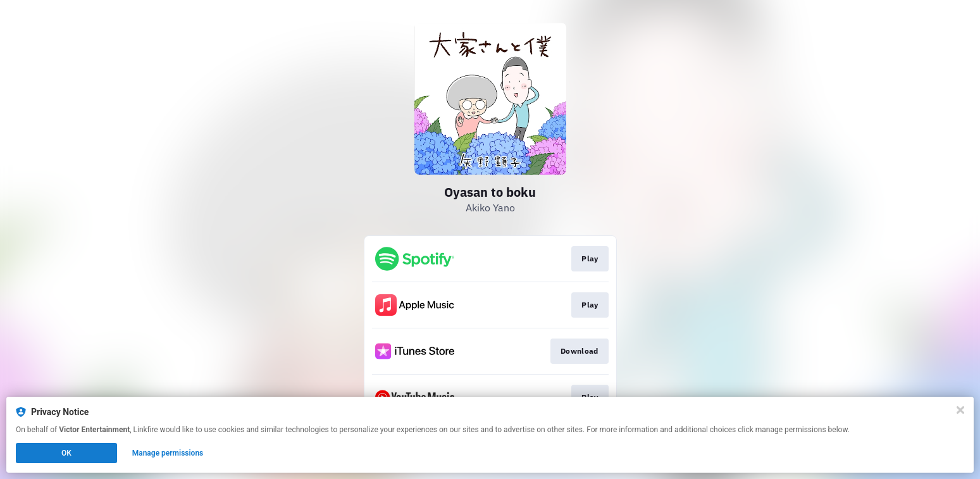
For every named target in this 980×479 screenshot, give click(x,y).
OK (66, 453)
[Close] (960, 410)
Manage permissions (168, 453)
